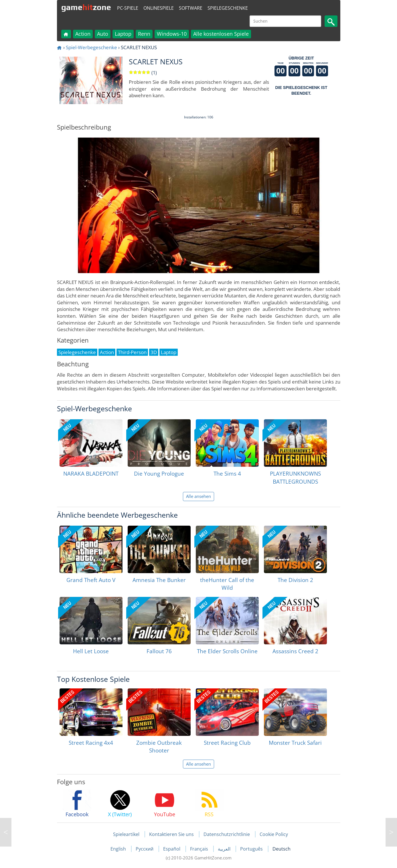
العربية (225, 849)
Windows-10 (172, 34)
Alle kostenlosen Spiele (221, 34)
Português (252, 849)
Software (191, 8)
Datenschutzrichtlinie (227, 834)
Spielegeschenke (228, 8)
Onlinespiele (159, 8)
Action (83, 34)
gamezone (86, 7)
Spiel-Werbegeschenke (91, 47)
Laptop (123, 34)
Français (200, 849)
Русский (145, 849)
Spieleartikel (126, 834)
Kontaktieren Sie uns (171, 834)
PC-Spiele (128, 8)
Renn (144, 34)
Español (172, 849)
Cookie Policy (274, 834)
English (119, 849)
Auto (103, 34)
